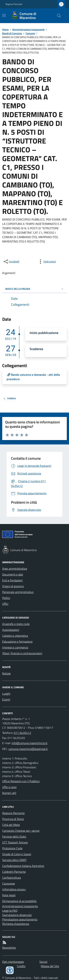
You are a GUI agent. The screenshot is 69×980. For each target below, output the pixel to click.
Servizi (43, 962)
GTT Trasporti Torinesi (15, 842)
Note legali (9, 895)
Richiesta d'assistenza (16, 924)
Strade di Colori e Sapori (17, 854)
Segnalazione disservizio (17, 915)
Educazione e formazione (17, 641)
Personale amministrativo (18, 592)
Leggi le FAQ (10, 911)
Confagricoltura (11, 878)
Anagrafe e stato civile (16, 624)
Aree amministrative (15, 569)
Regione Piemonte (14, 4)
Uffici (5, 604)
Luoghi (6, 694)
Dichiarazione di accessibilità (19, 901)
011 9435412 (22, 733)
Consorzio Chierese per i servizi (21, 831)
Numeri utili (9, 793)
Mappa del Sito (50, 966)
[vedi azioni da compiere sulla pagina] (47, 262)
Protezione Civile (12, 848)
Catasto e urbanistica (15, 636)
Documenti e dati (13, 574)
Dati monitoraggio (13, 962)
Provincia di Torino (13, 819)
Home (5, 29)
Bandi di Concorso (12, 33)
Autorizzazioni (11, 630)
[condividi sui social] (11, 262)
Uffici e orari (9, 787)
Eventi (6, 699)
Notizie (6, 673)
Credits (21, 966)
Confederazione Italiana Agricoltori (23, 866)
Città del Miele (11, 825)
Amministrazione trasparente (28, 29)
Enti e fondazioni (12, 580)
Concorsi (30, 33)
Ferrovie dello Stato (14, 836)
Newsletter (9, 948)
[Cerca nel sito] (58, 16)
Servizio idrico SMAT (14, 860)
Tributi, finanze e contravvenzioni (22, 653)
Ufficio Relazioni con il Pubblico (21, 781)
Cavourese (9, 883)
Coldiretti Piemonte (14, 872)
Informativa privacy (14, 889)
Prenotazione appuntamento (20, 919)
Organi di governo (13, 586)
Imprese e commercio (15, 647)
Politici (6, 598)
